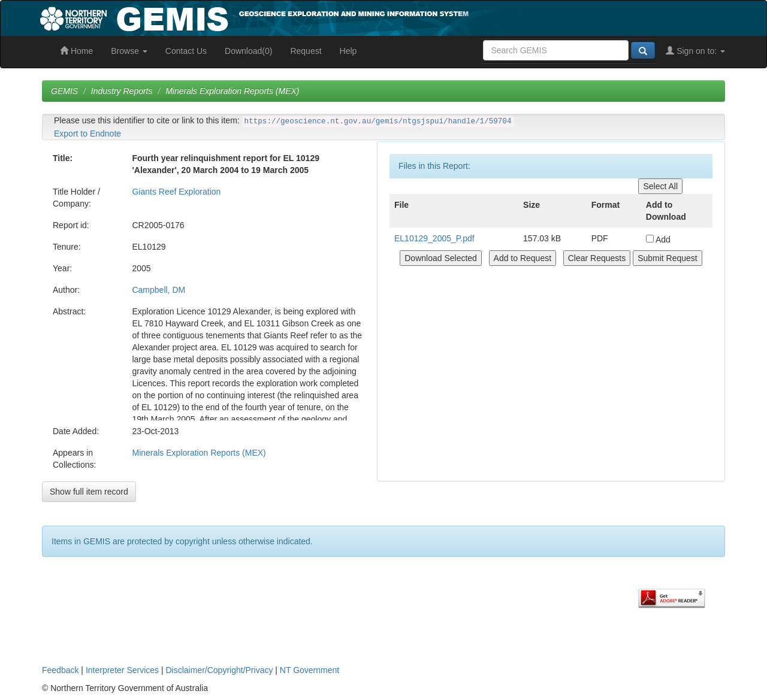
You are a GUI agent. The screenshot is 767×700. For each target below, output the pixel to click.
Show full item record (89, 492)
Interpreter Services (122, 670)
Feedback (60, 670)
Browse (129, 51)
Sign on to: (695, 51)
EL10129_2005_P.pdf (434, 238)
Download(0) (248, 51)
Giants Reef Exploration (176, 192)
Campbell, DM (158, 290)
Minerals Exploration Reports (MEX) (232, 91)
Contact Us (186, 51)
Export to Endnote (87, 134)
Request (306, 51)
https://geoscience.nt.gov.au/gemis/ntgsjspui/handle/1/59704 (378, 122)
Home (76, 51)
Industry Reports (122, 91)
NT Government (309, 670)
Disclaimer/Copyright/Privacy (220, 670)
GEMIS (64, 91)
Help (348, 51)
